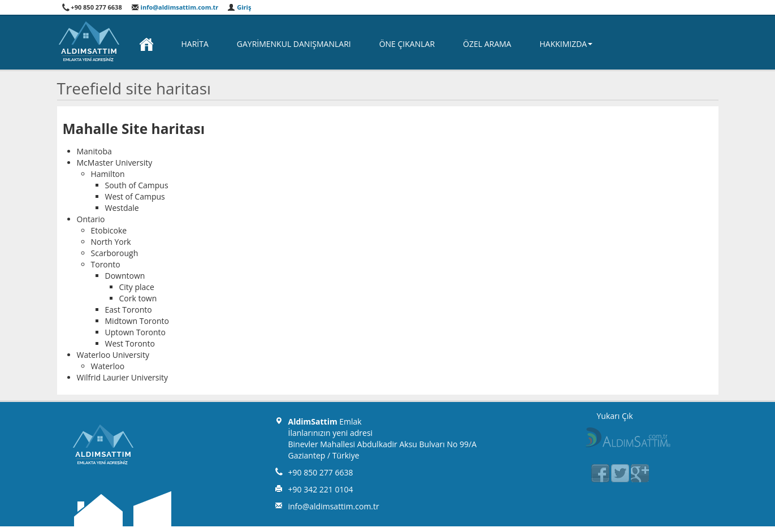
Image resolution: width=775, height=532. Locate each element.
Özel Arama (487, 44)
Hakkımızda (566, 44)
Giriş (239, 7)
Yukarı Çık (615, 416)
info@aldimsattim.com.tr (175, 7)
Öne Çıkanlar (407, 44)
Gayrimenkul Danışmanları (294, 44)
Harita (195, 44)
